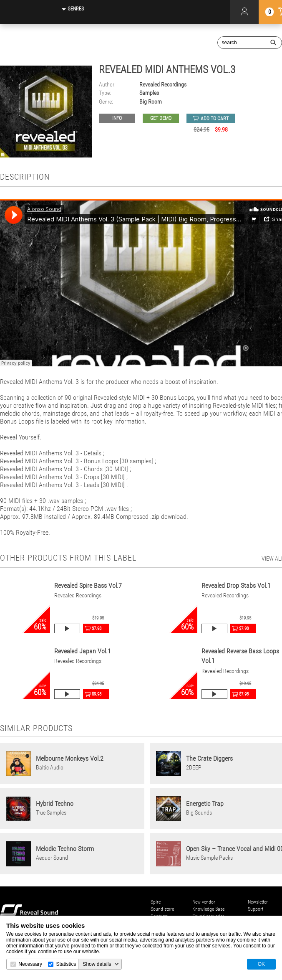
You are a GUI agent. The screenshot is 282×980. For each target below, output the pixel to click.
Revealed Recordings (163, 85)
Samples (149, 93)
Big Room (151, 102)
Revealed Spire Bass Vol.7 (88, 585)
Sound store (162, 909)
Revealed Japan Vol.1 (83, 651)
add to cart (215, 119)
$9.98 (97, 694)
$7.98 (97, 628)
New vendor (204, 902)
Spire (156, 902)
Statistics (66, 964)
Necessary (30, 964)
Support (256, 909)
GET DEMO (161, 118)
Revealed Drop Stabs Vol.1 (236, 585)
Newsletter (258, 902)
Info (117, 118)
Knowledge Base (208, 909)
